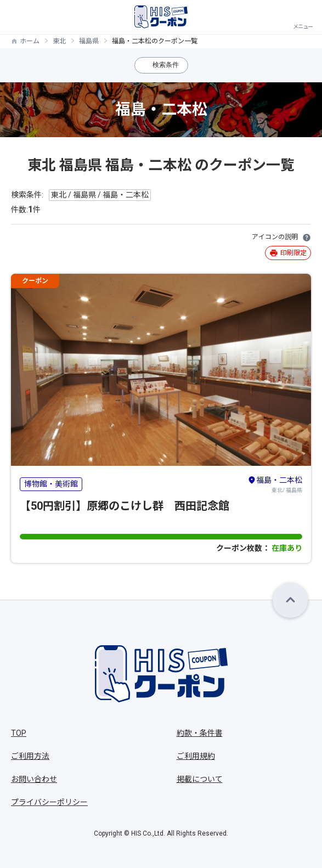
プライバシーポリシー (49, 802)
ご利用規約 (196, 756)
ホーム (30, 41)
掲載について (200, 779)
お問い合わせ (34, 779)
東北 (59, 41)
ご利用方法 (30, 756)
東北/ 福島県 (275, 484)
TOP (19, 733)
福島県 (89, 41)
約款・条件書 (200, 733)
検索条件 (166, 65)
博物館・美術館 (51, 484)
